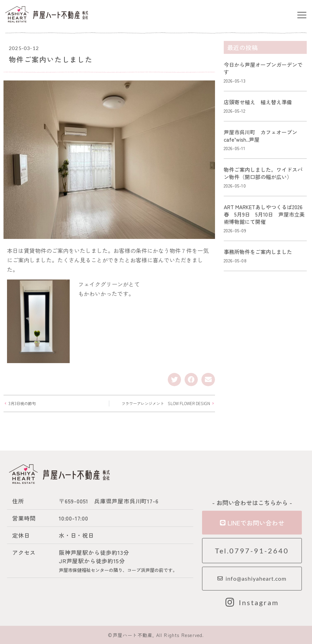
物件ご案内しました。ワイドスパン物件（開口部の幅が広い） (263, 173)
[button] (302, 16)
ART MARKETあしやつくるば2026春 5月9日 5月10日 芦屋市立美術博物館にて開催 (264, 214)
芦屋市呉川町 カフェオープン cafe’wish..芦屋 (263, 136)
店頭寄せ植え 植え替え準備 (258, 102)
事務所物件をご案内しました (258, 252)
